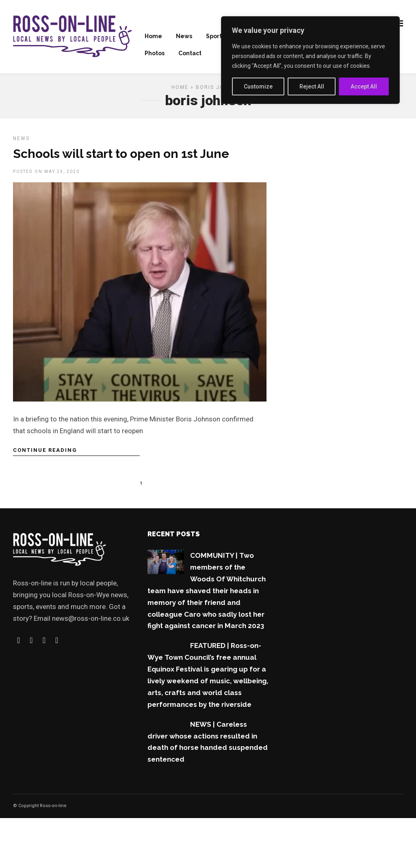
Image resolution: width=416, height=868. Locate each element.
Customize (258, 86)
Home (153, 37)
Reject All (312, 86)
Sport (214, 37)
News (184, 37)
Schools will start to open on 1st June (121, 157)
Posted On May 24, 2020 (46, 174)
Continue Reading (45, 453)
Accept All (364, 86)
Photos (155, 54)
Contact (190, 54)
